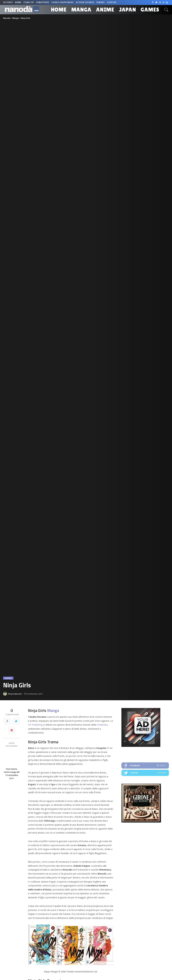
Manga (8, 678)
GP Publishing (35, 725)
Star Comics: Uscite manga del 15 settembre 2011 (12, 774)
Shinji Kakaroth (15, 694)
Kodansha (102, 725)
